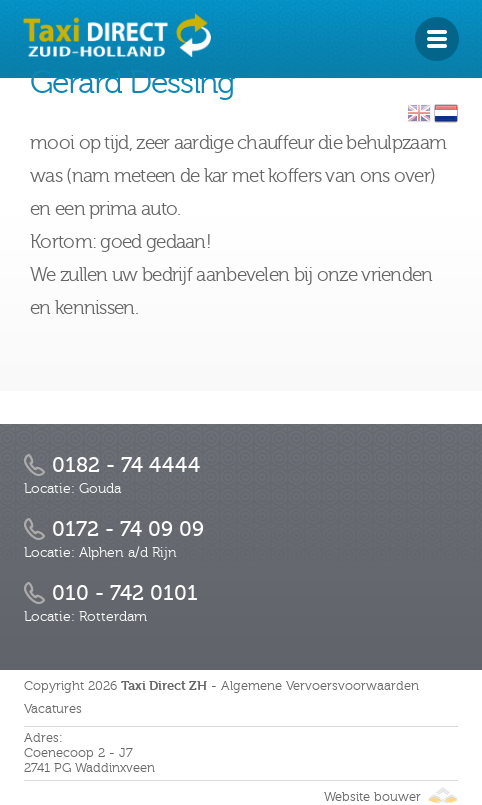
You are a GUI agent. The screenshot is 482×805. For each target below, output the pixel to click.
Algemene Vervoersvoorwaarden (320, 686)
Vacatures (53, 709)
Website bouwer (391, 797)
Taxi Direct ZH (164, 685)
